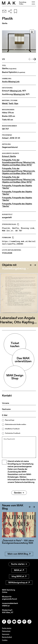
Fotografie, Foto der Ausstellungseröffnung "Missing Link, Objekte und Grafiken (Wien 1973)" (19, 162)
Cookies (5, 640)
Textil (11, 103)
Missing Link (16, 91)
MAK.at (19, 570)
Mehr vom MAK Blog (19, 554)
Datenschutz (6, 631)
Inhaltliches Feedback (12, 429)
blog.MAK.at (19, 576)
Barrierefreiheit (7, 637)
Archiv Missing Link (11, 82)
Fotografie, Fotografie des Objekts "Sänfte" (17, 187)
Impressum (6, 634)
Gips (16, 103)
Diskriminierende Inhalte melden (16, 424)
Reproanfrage (10, 420)
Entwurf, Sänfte (9, 156)
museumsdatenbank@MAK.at (10, 604)
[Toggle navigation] (33, 3)
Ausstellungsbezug (14, 268)
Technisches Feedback (13, 433)
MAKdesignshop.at (19, 582)
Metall (5, 103)
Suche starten (19, 564)
